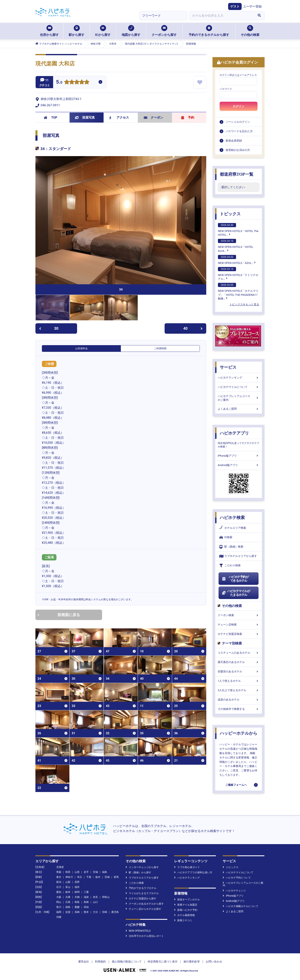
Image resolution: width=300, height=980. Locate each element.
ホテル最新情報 (184, 915)
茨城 (107, 877)
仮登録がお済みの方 (238, 150)
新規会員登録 (234, 141)
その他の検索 (250, 31)
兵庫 (68, 897)
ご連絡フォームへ (236, 785)
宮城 (95, 872)
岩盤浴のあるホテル (239, 671)
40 (193, 328)
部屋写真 (85, 118)
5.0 (59, 82)
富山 (68, 887)
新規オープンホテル (187, 900)
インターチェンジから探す (142, 867)
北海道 (60, 867)
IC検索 (226, 537)
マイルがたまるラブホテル (142, 893)
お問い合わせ (214, 962)
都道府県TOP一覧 (237, 174)
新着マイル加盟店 (186, 905)
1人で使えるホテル (239, 681)
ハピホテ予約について (237, 878)
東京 (59, 877)
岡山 (59, 902)
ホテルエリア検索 (233, 528)
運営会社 (84, 962)
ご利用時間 (160, 348)
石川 (59, 887)
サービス (228, 367)
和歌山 (106, 897)
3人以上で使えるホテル (239, 690)
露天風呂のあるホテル (239, 662)
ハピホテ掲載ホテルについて (241, 906)
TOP (51, 118)
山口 (95, 902)
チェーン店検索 (239, 625)
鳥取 (77, 902)
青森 (59, 872)
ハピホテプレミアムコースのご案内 (239, 398)
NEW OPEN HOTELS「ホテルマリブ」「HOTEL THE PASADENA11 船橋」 (238, 291)
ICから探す (103, 31)
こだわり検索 (230, 566)
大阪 (59, 897)
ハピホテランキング (239, 378)
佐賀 (68, 912)
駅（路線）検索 (231, 547)
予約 (188, 118)
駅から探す (77, 31)
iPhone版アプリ (239, 456)
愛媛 (77, 907)
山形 (77, 872)
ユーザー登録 (252, 6)
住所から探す (49, 31)
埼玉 (80, 877)
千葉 (89, 877)
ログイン (239, 106)
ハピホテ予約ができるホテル (235, 579)
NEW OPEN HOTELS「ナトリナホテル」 (238, 274)
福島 (105, 872)
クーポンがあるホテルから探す (145, 904)
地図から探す (131, 31)
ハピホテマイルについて (239, 387)
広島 (68, 902)
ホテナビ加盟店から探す (141, 899)
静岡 (77, 892)
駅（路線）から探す (138, 872)
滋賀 (86, 897)
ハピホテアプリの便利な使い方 (193, 872)
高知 (86, 907)
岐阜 (68, 892)
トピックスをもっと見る (244, 304)
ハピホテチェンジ (234, 891)
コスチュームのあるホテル (239, 653)
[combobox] (222, 16)
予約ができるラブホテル (141, 888)
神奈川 (69, 877)
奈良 (95, 897)
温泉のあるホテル (239, 700)
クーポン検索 (239, 615)
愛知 (59, 892)
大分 (95, 912)
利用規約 (100, 962)
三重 (86, 892)
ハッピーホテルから (239, 733)
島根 (86, 902)
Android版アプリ (239, 465)
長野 (77, 882)
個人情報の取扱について (127, 962)
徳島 (68, 907)
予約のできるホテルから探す (209, 31)
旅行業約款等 (192, 962)
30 (49, 328)
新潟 (59, 882)
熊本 (86, 912)
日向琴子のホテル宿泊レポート (145, 936)
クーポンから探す (164, 31)
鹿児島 (115, 912)
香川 (59, 907)
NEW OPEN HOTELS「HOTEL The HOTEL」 (238, 230)
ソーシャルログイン (238, 122)
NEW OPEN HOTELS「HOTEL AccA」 (236, 246)
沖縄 (59, 917)
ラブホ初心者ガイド (187, 867)
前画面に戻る (59, 615)
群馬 (116, 877)
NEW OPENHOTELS (138, 931)
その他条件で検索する (239, 709)
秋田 (68, 872)
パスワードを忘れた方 (239, 131)
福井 (77, 887)
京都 (77, 897)
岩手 (86, 872)
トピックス (230, 214)
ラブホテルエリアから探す (238, 556)
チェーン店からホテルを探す (143, 909)
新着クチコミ (183, 920)
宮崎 (105, 912)
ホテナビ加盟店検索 (239, 634)
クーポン (153, 118)
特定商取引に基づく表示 (163, 962)
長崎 (77, 912)
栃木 (98, 877)
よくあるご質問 (239, 409)
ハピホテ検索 (232, 518)
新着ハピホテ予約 (186, 910)
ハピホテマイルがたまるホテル (236, 593)
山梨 (68, 882)
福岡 (59, 912)
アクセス (119, 118)
